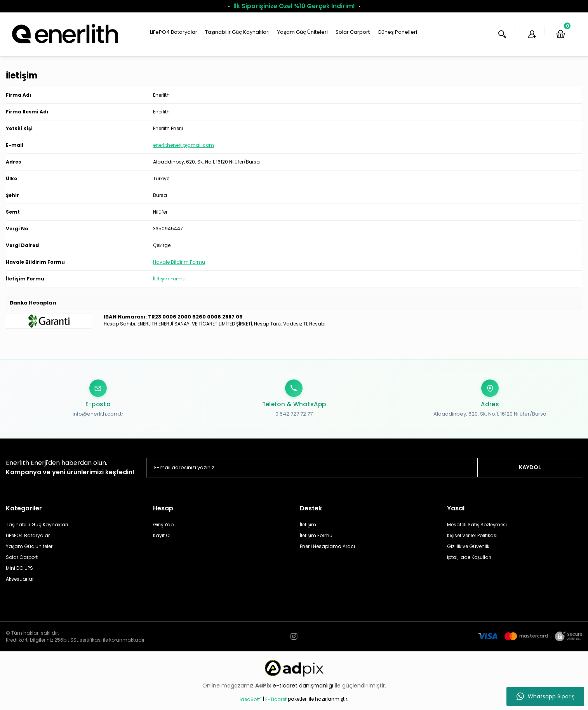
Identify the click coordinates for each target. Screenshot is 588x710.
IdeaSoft (251, 704)
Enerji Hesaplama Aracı (327, 551)
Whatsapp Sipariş (545, 696)
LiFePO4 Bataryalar (28, 540)
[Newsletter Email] (312, 473)
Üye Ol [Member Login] (506, 39)
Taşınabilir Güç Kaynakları (37, 530)
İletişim (308, 530)
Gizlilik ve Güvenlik (468, 551)
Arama (461, 39)
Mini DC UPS (19, 573)
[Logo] (64, 38)
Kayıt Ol (162, 540)
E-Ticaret (276, 704)
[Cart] (550, 39)
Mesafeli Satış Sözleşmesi (477, 530)
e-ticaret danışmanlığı (304, 691)
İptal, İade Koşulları (469, 562)
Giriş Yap (163, 530)
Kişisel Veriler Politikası (472, 540)
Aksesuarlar (20, 584)
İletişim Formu (169, 288)
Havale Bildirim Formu (179, 271)
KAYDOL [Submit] (530, 472)
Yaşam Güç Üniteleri (30, 551)
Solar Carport (22, 562)
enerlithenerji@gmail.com (184, 154)
